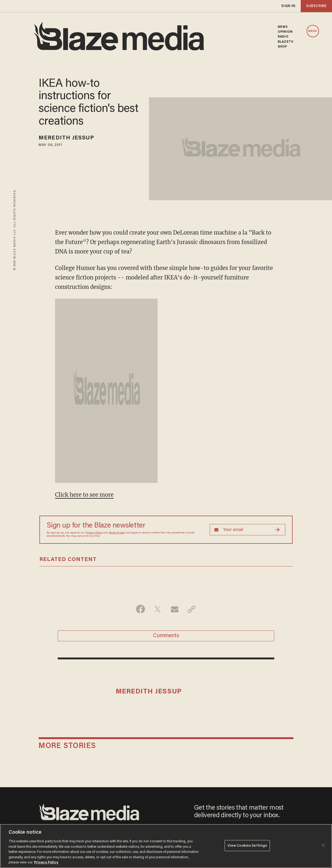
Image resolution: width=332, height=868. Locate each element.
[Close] (323, 845)
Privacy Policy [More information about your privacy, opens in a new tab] (46, 862)
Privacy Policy (94, 533)
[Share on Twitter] (157, 609)
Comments (166, 636)
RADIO (283, 37)
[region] (166, 846)
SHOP (282, 47)
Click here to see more (84, 495)
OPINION (285, 32)
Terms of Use (116, 533)
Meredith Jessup (66, 138)
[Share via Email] (175, 609)
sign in (288, 6)
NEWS (283, 27)
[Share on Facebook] (140, 609)
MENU (313, 31)
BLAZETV (286, 42)
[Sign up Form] (248, 530)
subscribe (316, 6)
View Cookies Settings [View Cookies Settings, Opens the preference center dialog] (247, 845)
